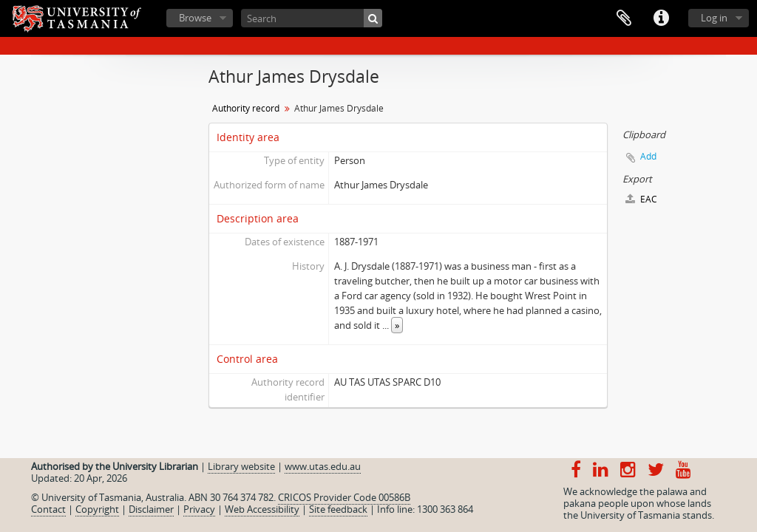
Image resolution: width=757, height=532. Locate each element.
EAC (641, 199)
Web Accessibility (262, 509)
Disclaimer (151, 509)
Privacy (199, 509)
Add (648, 156)
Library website (241, 466)
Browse (195, 18)
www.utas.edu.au (323, 466)
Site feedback (338, 509)
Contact (48, 509)
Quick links (661, 18)
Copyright (97, 509)
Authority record (246, 108)
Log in (714, 18)
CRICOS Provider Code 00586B (344, 497)
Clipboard (624, 18)
